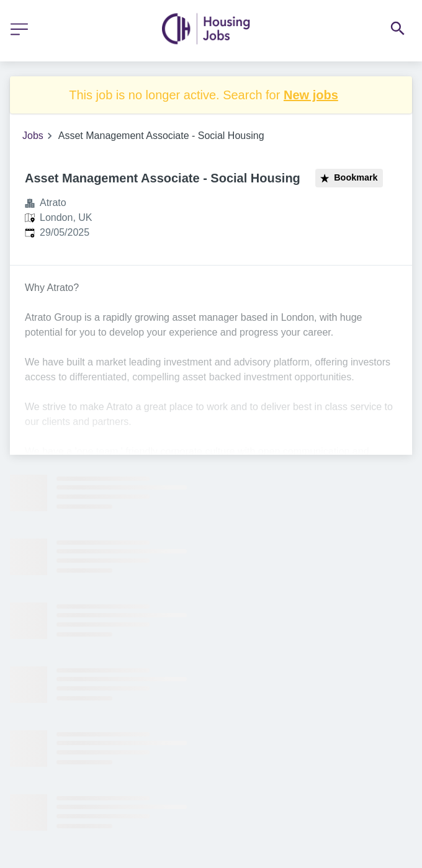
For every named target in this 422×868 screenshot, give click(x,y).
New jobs (311, 95)
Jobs (33, 136)
